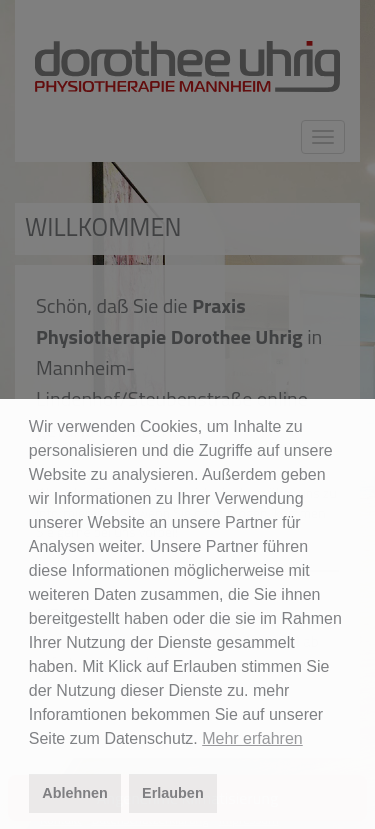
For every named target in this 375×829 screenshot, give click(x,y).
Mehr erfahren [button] (252, 738)
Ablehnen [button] (75, 793)
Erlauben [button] (173, 793)
